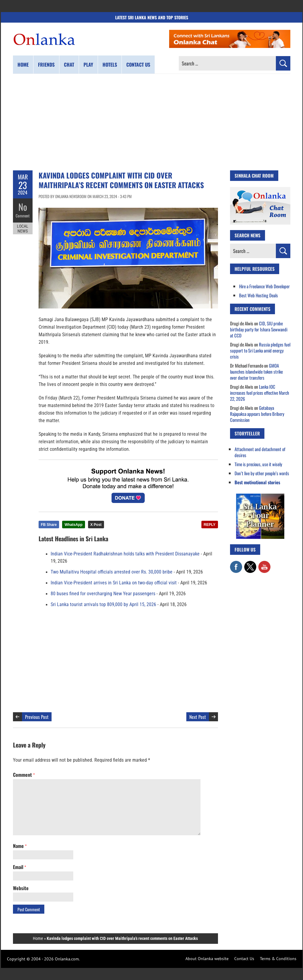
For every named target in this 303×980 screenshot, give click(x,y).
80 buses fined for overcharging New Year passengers (103, 594)
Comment (23, 216)
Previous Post (37, 717)
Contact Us (244, 959)
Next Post (198, 717)
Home (23, 65)
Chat (69, 65)
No (23, 207)
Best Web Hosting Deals (259, 295)
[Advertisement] (152, 122)
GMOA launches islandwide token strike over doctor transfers (256, 371)
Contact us (138, 65)
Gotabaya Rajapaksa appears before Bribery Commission (257, 414)
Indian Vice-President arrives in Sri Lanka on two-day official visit (114, 583)
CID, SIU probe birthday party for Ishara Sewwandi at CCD (259, 329)
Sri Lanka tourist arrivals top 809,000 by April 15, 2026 (103, 605)
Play (88, 65)
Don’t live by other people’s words (262, 473)
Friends (46, 65)
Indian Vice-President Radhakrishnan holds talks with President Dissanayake (125, 554)
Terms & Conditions (278, 959)
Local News (23, 229)
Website (21, 888)
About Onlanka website (207, 959)
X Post (96, 525)
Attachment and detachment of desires (260, 452)
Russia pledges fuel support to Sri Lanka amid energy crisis (260, 350)
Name (20, 846)
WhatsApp (73, 525)
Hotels (110, 65)
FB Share (49, 525)
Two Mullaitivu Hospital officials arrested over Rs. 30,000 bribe (112, 572)
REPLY (210, 525)
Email (19, 867)
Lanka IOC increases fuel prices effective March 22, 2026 (260, 393)
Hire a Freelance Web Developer (264, 286)
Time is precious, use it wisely (258, 464)
